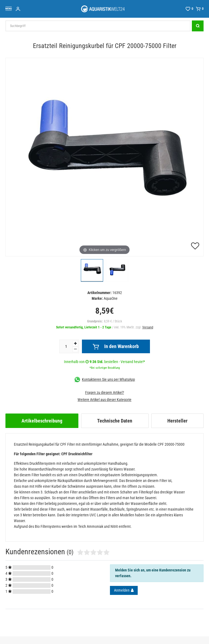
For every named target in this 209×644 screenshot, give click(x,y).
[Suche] (198, 26)
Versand (148, 327)
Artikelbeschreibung (42, 421)
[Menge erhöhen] (75, 344)
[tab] (42, 421)
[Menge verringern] (75, 349)
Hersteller (177, 421)
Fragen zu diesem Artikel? (105, 393)
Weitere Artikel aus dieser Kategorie (104, 400)
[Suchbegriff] (98, 26)
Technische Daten (115, 421)
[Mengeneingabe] (66, 346)
